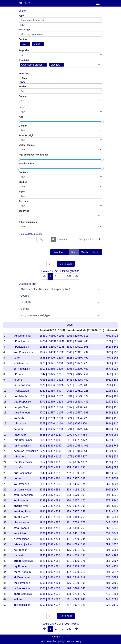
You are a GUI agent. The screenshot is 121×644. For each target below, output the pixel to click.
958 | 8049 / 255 (76, 517)
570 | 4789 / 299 (76, 545)
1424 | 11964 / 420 (77, 418)
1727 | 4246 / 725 (50, 533)
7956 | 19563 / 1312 (51, 380)
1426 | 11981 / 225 (77, 391)
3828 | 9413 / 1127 (50, 435)
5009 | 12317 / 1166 (51, 407)
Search (96, 252)
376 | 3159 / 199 (76, 583)
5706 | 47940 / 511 (77, 336)
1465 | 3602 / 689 (50, 572)
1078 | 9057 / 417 (77, 457)
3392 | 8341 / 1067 (50, 446)
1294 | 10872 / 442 (77, 429)
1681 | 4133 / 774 (50, 539)
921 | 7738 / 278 (76, 522)
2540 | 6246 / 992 (50, 473)
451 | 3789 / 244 (76, 539)
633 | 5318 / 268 (76, 528)
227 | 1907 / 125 (76, 605)
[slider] (19, 122)
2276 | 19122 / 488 (77, 385)
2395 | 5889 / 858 (50, 490)
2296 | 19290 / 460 (77, 369)
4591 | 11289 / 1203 (51, 418)
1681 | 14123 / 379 (77, 396)
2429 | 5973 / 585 (50, 484)
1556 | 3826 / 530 (50, 555)
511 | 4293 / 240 (76, 599)
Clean (84, 252)
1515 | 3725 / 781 (50, 566)
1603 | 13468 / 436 (77, 402)
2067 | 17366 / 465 (77, 407)
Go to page (66, 264)
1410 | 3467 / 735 (50, 577)
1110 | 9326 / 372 (77, 440)
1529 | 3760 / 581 (50, 561)
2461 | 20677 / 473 (77, 363)
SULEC (24, 3)
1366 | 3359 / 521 (50, 594)
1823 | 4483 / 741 (50, 528)
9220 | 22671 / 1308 (51, 363)
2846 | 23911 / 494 (77, 352)
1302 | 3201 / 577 (50, 605)
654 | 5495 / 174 (76, 484)
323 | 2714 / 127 (76, 594)
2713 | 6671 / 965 (50, 468)
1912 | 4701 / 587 (50, 522)
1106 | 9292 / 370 (77, 424)
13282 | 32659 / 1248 (52, 347)
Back (74, 252)
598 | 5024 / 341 (76, 588)
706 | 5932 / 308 (76, 506)
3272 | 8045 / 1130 (50, 451)
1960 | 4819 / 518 (50, 517)
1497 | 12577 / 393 (77, 413)
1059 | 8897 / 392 (77, 462)
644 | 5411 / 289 (76, 533)
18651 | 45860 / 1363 (52, 336)
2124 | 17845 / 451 (77, 374)
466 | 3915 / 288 (76, 566)
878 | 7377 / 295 (76, 478)
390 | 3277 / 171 (76, 501)
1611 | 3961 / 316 (50, 550)
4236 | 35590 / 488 (77, 341)
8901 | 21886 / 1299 (51, 369)
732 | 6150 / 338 (76, 473)
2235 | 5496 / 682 (50, 501)
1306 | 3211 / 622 (50, 599)
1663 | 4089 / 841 (50, 545)
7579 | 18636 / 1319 (51, 385)
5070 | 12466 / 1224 (51, 402)
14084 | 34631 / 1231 (52, 341)
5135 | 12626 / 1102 (51, 396)
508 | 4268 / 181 (76, 555)
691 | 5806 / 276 (76, 561)
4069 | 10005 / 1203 (51, 429)
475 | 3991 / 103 (76, 550)
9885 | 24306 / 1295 (51, 358)
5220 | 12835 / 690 (50, 391)
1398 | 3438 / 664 (50, 583)
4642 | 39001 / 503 (77, 347)
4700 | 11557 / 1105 (51, 413)
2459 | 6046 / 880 (50, 478)
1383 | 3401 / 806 (50, 588)
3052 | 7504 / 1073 (50, 462)
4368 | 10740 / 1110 (51, 424)
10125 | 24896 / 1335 (52, 352)
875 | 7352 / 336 (76, 468)
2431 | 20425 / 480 (77, 380)
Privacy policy (73, 641)
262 (69, 276)
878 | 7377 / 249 (76, 511)
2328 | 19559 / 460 (77, 358)
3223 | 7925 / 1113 (50, 457)
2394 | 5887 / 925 (50, 495)
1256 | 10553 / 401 (77, 446)
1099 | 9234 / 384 (77, 435)
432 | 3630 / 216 (76, 572)
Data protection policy (52, 641)
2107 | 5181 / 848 (50, 506)
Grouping (24, 60)
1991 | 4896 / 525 (50, 511)
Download (59, 252)
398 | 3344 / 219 (76, 577)
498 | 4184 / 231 (76, 490)
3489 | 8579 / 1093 (50, 440)
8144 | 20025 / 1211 (51, 374)
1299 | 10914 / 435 (77, 451)
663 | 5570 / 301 (76, 495)
